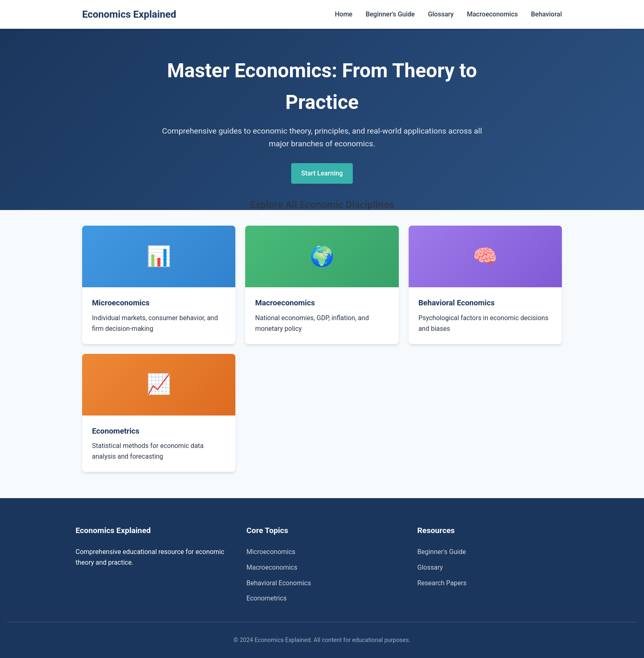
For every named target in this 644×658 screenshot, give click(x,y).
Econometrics (267, 598)
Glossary (441, 14)
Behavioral (546, 14)
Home (344, 14)
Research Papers (442, 583)
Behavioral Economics (279, 583)
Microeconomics (271, 552)
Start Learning (322, 173)
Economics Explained (129, 14)
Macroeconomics (492, 14)
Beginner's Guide (390, 14)
